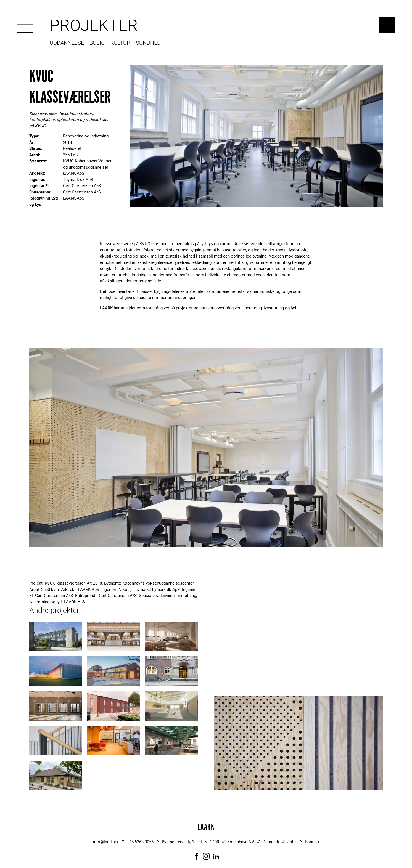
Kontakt (312, 842)
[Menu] (25, 25)
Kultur (120, 43)
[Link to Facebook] (196, 856)
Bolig (97, 43)
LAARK (387, 25)
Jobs (292, 842)
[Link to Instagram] (206, 856)
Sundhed (148, 43)
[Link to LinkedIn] (216, 856)
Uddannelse (67, 43)
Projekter (94, 26)
